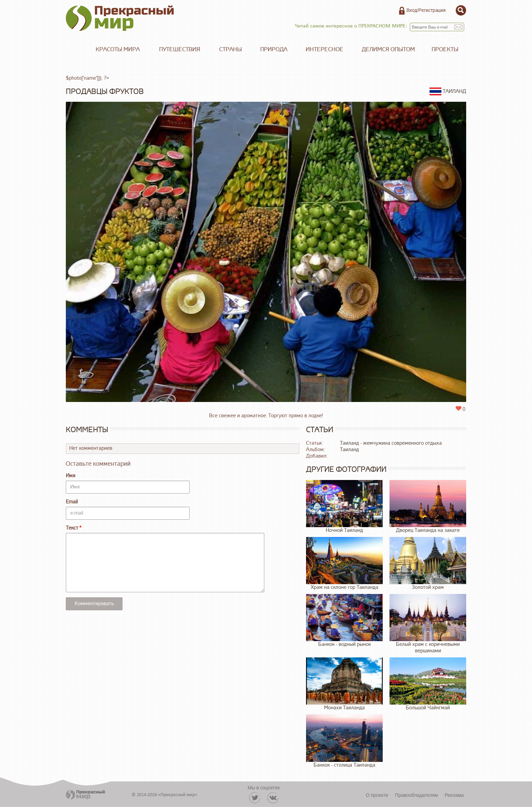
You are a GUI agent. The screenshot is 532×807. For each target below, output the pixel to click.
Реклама (454, 795)
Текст (72, 528)
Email (72, 502)
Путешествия (180, 49)
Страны (231, 49)
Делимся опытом (388, 49)
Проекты (445, 49)
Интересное (325, 49)
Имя (71, 476)
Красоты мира (118, 49)
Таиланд (349, 450)
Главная (76, 50)
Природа (274, 49)
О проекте (377, 795)
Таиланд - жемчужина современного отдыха (391, 443)
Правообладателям (416, 795)
